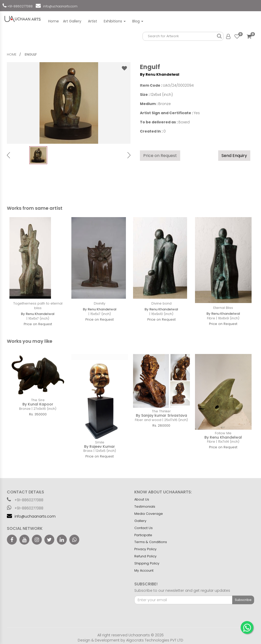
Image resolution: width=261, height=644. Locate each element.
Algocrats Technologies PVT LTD (155, 640)
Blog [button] (138, 21)
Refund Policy (145, 556)
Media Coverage (149, 514)
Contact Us (143, 528)
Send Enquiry (234, 156)
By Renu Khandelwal (160, 74)
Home (54, 21)
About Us (142, 499)
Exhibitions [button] (115, 21)
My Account (144, 570)
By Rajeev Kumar (100, 446)
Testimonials (145, 507)
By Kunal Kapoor (38, 404)
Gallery (140, 521)
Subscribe (243, 600)
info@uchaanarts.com (60, 6)
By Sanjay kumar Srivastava (161, 415)
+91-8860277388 (20, 6)
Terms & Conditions (151, 542)
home (12, 54)
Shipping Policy (147, 563)
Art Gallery (72, 21)
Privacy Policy (145, 549)
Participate (143, 535)
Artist (93, 21)
